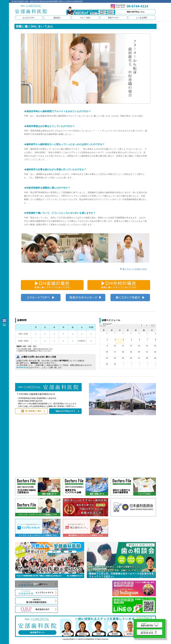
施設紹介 (57, 18)
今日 (153, 326)
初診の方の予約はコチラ (65, 411)
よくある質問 (142, 18)
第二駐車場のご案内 (33, 411)
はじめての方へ (29, 18)
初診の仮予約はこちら (136, 12)
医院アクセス (113, 18)
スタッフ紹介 (85, 18)
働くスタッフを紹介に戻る (135, 269)
